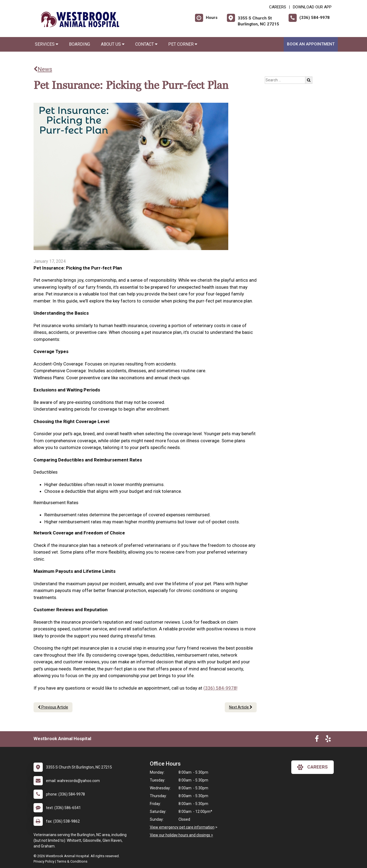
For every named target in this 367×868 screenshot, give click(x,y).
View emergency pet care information (182, 827)
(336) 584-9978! (220, 688)
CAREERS (278, 7)
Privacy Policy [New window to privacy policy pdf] (44, 861)
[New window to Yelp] (328, 740)
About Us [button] (113, 44)
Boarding (80, 44)
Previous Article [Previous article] (53, 707)
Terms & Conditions (72, 861)
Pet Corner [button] (183, 44)
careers (313, 767)
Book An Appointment (311, 44)
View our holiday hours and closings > (181, 835)
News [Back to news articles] (43, 69)
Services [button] (47, 44)
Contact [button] (146, 44)
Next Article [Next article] (241, 707)
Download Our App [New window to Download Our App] (312, 7)
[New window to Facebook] (317, 740)
